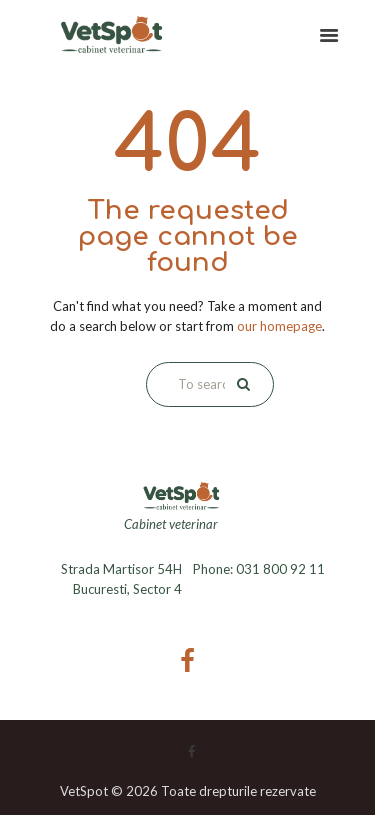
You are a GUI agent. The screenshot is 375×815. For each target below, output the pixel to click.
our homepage (279, 326)
